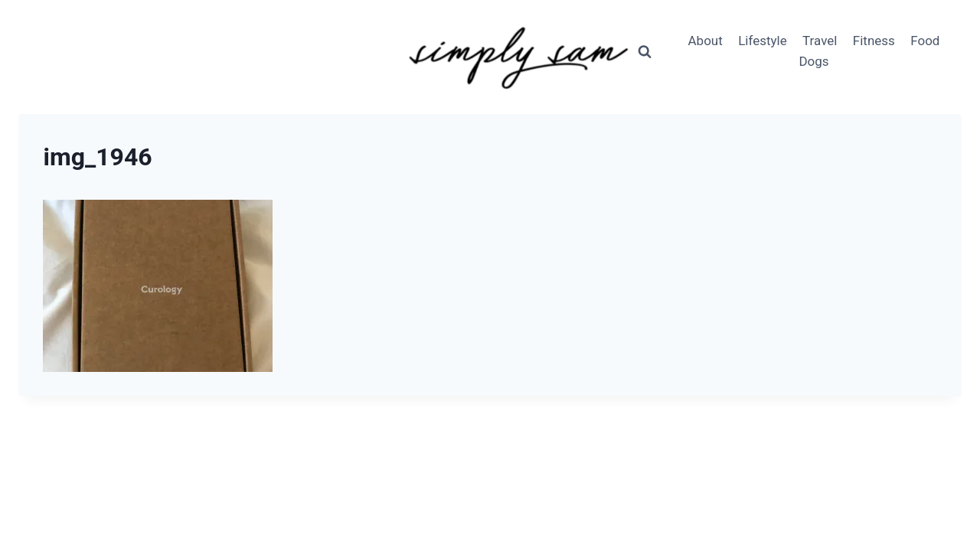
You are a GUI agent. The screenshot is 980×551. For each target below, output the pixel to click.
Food (925, 41)
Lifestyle (763, 41)
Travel (820, 41)
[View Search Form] (645, 51)
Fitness (874, 41)
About (706, 41)
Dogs (813, 61)
